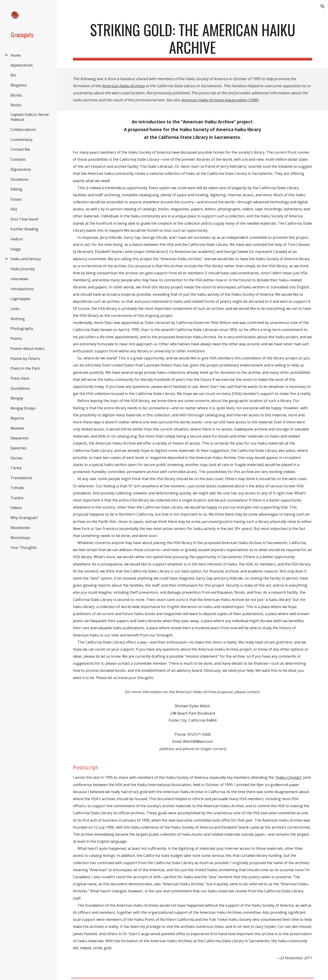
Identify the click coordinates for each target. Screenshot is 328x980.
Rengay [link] (17, 398)
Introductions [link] (22, 289)
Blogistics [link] (19, 85)
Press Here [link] (20, 378)
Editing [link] (16, 189)
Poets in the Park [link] (25, 368)
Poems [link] (16, 339)
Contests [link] (18, 159)
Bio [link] (13, 75)
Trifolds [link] (17, 488)
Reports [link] (17, 418)
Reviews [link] (17, 428)
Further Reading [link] (24, 229)
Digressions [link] (21, 169)
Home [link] (16, 55)
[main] (193, 41)
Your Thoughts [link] (24, 547)
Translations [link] (21, 478)
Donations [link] (19, 179)
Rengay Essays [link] (23, 408)
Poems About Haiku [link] (27, 349)
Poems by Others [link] (25, 359)
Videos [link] (16, 508)
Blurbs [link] (16, 95)
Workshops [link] (20, 538)
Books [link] (16, 105)
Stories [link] (17, 458)
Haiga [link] (15, 249)
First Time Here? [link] (24, 219)
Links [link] (15, 309)
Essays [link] (16, 199)
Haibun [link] (17, 239)
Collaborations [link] (23, 130)
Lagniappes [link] (20, 299)
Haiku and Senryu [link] (26, 259)
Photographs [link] (22, 328)
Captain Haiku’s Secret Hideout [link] (30, 117)
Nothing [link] (18, 319)
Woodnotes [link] (20, 528)
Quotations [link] (20, 388)
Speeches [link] (19, 448)
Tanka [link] (16, 468)
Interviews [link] (19, 279)
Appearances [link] (22, 65)
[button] (323, 6)
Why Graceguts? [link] (24, 518)
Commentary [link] (22, 140)
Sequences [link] (20, 438)
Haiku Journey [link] (23, 269)
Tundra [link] (17, 498)
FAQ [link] (14, 209)
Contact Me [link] (20, 149)
